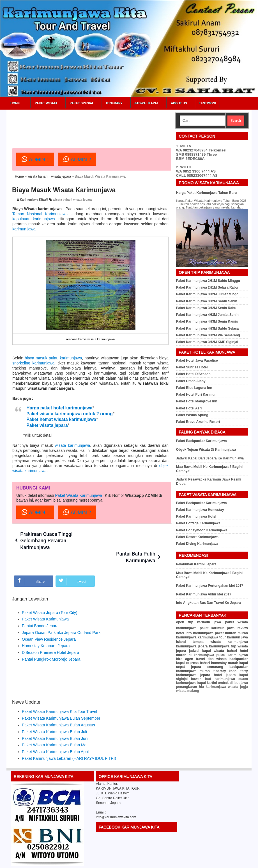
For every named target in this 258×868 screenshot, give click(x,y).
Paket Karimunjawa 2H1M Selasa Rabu (207, 287)
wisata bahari (37, 176)
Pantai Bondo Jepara (40, 613)
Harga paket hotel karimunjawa (59, 408)
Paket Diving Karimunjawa (197, 544)
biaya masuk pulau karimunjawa (53, 358)
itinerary (219, 671)
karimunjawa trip (223, 646)
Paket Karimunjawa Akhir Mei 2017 (204, 594)
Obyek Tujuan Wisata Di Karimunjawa (206, 450)
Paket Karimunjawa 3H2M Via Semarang (208, 335)
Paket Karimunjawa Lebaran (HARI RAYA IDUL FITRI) (69, 745)
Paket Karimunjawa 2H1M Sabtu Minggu (208, 281)
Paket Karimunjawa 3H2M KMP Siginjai (207, 342)
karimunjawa (186, 637)
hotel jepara (225, 675)
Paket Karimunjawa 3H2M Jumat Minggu (208, 294)
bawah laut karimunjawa (213, 679)
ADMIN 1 (35, 159)
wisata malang (188, 691)
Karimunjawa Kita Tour (43, 862)
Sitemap (241, 862)
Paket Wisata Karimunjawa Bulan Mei (55, 732)
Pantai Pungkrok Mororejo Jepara (51, 646)
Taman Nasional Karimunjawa (40, 214)
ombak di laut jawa (233, 683)
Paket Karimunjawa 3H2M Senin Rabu (206, 308)
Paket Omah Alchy (191, 381)
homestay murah (224, 663)
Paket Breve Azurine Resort (198, 422)
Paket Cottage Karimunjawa (198, 523)
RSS (252, 862)
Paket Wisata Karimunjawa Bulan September (61, 705)
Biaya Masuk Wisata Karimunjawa (64, 190)
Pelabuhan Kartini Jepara (196, 564)
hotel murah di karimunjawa (212, 653)
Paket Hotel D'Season (193, 374)
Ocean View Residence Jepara (49, 626)
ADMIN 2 (77, 159)
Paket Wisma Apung (192, 415)
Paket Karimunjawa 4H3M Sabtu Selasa (207, 328)
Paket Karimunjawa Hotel (196, 516)
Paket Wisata (46, 103)
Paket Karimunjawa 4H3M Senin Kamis (207, 321)
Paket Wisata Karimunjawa (79, 495)
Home (15, 103)
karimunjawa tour (212, 637)
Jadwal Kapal (147, 103)
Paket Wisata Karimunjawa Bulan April (55, 738)
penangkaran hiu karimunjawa (201, 687)
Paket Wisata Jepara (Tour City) (50, 599)
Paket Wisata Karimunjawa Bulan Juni (55, 725)
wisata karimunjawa (73, 445)
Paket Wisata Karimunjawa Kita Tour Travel (59, 699)
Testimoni (208, 103)
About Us (179, 103)
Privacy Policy (223, 862)
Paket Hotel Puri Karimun (196, 395)
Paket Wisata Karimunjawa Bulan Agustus (58, 712)
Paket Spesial (82, 103)
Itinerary (114, 103)
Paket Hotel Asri (189, 408)
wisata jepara (61, 176)
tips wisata (217, 659)
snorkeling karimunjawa (33, 363)
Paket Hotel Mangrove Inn (197, 401)
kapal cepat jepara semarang (212, 665)
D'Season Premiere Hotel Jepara (50, 640)
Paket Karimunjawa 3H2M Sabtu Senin (207, 301)
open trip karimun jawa (199, 622)
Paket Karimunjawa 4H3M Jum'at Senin (207, 315)
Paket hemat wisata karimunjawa (61, 419)
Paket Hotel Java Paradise (197, 361)
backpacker (239, 659)
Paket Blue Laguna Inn (194, 388)
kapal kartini (207, 683)
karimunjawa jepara (192, 646)
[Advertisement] (114, 125)
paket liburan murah (231, 633)
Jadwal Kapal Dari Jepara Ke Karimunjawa (210, 458)
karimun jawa (24, 229)
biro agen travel (191, 659)
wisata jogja (238, 687)
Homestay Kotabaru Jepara (46, 633)
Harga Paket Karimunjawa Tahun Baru (207, 193)
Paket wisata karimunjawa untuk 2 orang (70, 414)
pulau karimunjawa (232, 655)
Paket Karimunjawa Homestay (200, 510)
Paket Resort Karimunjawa (197, 537)
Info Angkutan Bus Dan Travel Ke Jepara (209, 603)
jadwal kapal (200, 651)
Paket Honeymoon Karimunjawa (202, 530)
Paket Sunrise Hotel (192, 367)
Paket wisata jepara (47, 425)
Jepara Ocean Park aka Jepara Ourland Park (61, 619)
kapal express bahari (193, 663)
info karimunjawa (200, 633)
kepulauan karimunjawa (34, 219)
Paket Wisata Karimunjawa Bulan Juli (54, 719)
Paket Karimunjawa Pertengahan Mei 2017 (210, 586)
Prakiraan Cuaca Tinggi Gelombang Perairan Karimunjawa (47, 541)
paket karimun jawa (217, 628)
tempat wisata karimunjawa (220, 642)
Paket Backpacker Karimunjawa (201, 441)
